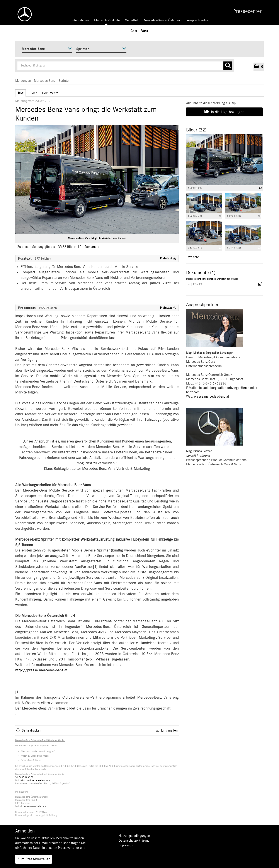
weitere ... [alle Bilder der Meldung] (195, 257)
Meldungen (23, 81)
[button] (259, 67)
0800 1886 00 (26, 777)
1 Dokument (91, 247)
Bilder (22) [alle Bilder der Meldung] (196, 130)
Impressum (126, 845)
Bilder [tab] (33, 93)
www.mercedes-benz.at (35, 806)
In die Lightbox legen (224, 112)
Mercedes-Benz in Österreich (163, 20)
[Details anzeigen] (261, 188)
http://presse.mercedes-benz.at (41, 670)
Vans (145, 31)
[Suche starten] (228, 66)
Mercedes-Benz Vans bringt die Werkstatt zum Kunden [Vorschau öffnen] (97, 238)
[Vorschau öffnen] (97, 179)
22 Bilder (69, 247)
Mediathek (132, 20)
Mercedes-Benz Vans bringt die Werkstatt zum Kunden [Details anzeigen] (212, 279)
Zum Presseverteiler (34, 859)
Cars (134, 31)
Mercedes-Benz (45, 81)
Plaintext (168, 259)
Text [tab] (20, 93)
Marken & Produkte (107, 20)
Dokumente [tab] (50, 93)
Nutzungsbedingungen (134, 836)
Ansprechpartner (198, 20)
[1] (95, 567)
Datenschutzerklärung (134, 841)
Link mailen (169, 730)
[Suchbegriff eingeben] (125, 66)
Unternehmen (80, 20)
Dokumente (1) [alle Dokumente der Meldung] (201, 272)
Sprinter (64, 81)
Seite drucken (31, 730)
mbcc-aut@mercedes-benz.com (35, 780)
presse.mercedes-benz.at (212, 397)
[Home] (22, 14)
